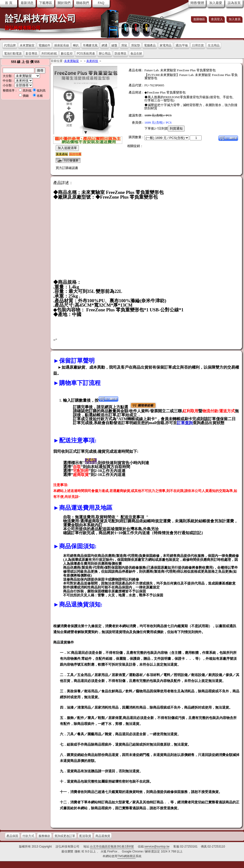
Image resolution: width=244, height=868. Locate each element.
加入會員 (235, 19)
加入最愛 (216, 3)
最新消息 (27, 3)
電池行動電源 (13, 54)
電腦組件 (44, 45)
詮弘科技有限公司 (40, 19)
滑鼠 (124, 45)
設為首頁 (234, 3)
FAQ (101, 3)
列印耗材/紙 (49, 54)
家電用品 (166, 45)
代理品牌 (10, 45)
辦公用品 (105, 54)
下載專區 (46, 3)
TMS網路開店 (126, 856)
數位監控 (67, 54)
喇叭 (76, 45)
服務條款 (44, 836)
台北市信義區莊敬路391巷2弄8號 (112, 847)
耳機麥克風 (90, 45)
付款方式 (28, 836)
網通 (105, 45)
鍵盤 (114, 45)
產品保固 (12, 836)
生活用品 (214, 45)
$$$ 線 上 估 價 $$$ (25, 62)
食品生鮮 (136, 54)
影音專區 (32, 54)
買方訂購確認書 (67, 168)
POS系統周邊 (86, 54)
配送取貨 (85, 836)
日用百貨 (198, 45)
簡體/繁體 (197, 3)
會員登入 (217, 19)
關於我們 (64, 3)
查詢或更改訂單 (65, 836)
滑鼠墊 (136, 45)
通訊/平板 (182, 45)
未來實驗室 (27, 45)
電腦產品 (150, 45)
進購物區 (199, 19)
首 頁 (9, 3)
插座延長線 (62, 45)
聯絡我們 (83, 3)
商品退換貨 (103, 836)
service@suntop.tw (157, 847)
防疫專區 (121, 54)
